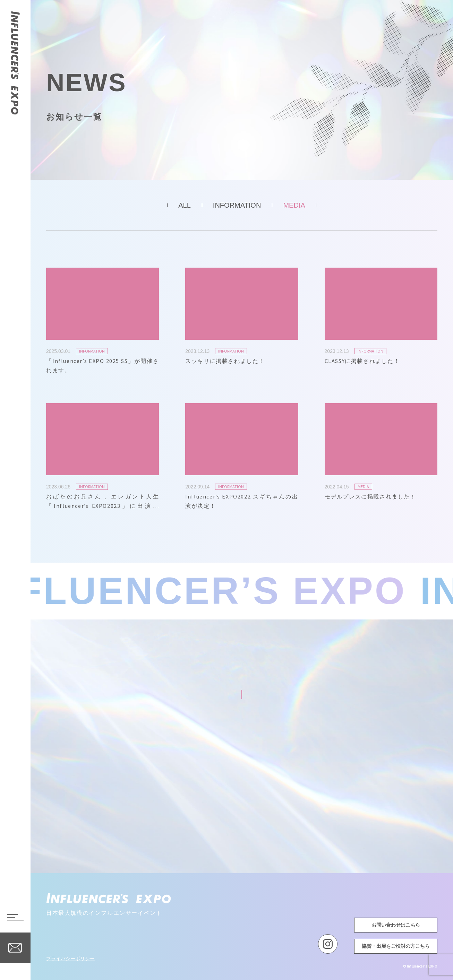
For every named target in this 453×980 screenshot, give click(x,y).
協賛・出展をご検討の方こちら (396, 946)
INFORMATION (237, 205)
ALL (185, 205)
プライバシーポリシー (70, 959)
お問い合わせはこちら (396, 925)
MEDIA (294, 205)
